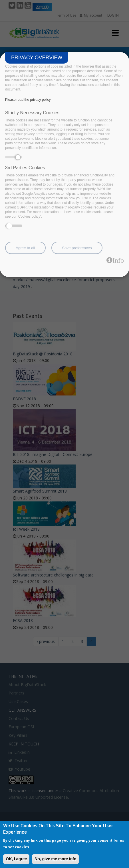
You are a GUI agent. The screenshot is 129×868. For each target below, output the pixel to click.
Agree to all (25, 248)
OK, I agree (16, 859)
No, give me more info (55, 859)
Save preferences (77, 248)
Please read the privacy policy (28, 100)
